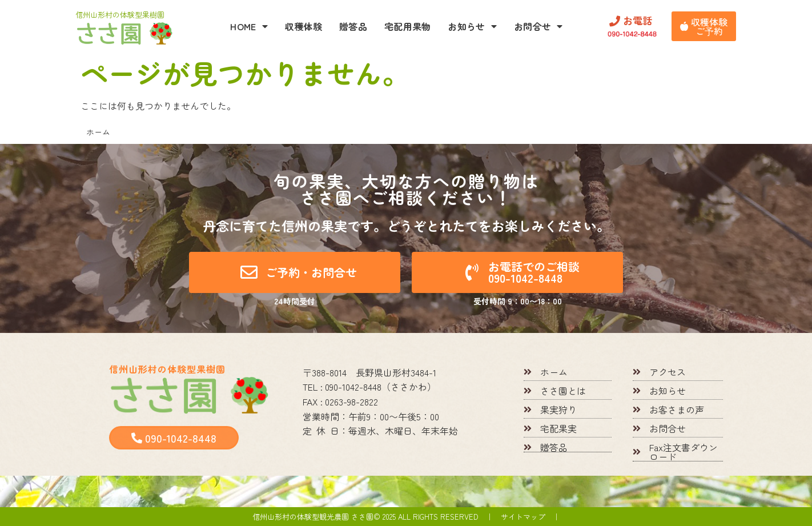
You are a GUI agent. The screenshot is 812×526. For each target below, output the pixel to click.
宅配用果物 (408, 26)
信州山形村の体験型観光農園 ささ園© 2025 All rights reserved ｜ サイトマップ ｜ (406, 517)
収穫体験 (304, 26)
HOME (249, 26)
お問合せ (538, 26)
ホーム (98, 132)
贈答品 (353, 26)
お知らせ (472, 26)
